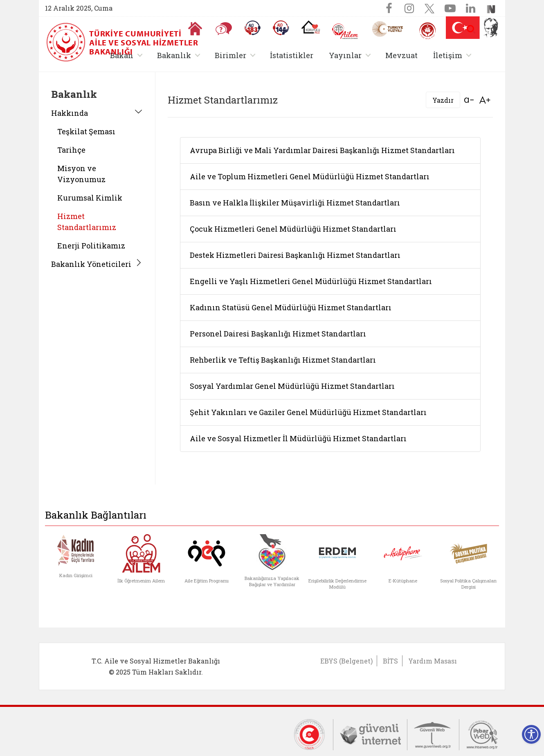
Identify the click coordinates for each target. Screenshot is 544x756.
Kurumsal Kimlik (90, 198)
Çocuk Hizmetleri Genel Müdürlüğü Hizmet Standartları (293, 229)
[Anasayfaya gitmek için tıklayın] (195, 29)
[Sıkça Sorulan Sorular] (224, 29)
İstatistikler (292, 55)
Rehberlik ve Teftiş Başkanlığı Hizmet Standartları (283, 360)
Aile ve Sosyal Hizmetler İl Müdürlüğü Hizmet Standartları (298, 438)
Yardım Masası (433, 661)
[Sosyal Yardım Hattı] (281, 28)
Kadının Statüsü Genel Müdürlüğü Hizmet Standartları (291, 307)
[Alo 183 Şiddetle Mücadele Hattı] (252, 28)
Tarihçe (71, 150)
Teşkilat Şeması (86, 131)
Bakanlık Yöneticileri (91, 264)
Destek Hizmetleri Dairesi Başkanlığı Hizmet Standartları (295, 255)
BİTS (390, 661)
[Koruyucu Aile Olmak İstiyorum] (311, 27)
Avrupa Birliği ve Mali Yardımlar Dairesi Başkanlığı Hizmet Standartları (322, 150)
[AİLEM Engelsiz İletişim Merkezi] (345, 31)
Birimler (230, 55)
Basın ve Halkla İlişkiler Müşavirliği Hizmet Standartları (295, 203)
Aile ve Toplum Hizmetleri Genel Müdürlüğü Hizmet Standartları (310, 176)
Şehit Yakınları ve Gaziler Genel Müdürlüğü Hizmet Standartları (308, 412)
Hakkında (70, 113)
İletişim (448, 55)
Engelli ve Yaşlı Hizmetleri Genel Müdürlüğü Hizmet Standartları (311, 281)
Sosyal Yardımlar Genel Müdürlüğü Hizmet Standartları (292, 386)
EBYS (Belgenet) (346, 661)
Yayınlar (345, 55)
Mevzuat (401, 55)
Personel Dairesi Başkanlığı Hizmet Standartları (278, 334)
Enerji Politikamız (91, 246)
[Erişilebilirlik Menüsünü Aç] (531, 734)
